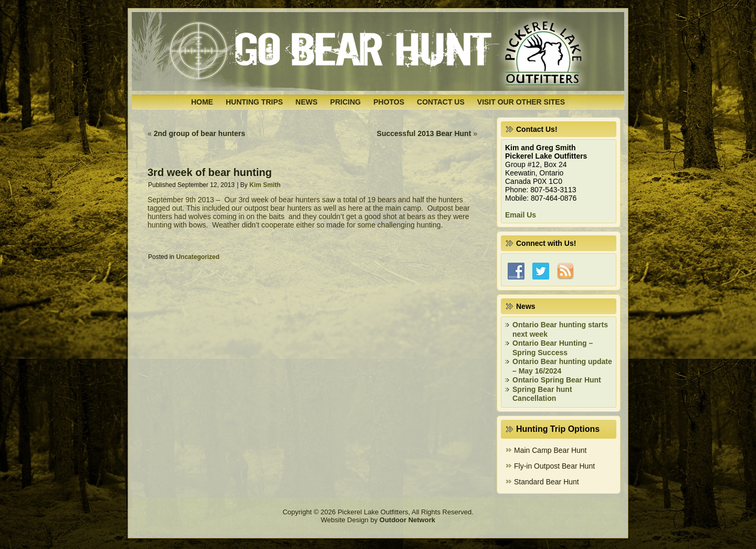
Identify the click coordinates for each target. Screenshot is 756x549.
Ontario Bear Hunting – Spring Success (553, 348)
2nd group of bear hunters (199, 133)
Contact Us (441, 102)
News (307, 102)
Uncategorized (198, 257)
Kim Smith (265, 185)
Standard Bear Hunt (547, 482)
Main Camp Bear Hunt (550, 450)
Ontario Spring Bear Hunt (557, 380)
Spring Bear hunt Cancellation (542, 394)
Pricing (345, 102)
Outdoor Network (407, 520)
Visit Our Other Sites (521, 102)
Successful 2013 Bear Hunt (424, 133)
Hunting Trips (254, 102)
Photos (389, 102)
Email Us (521, 215)
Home (202, 102)
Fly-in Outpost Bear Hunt (554, 466)
